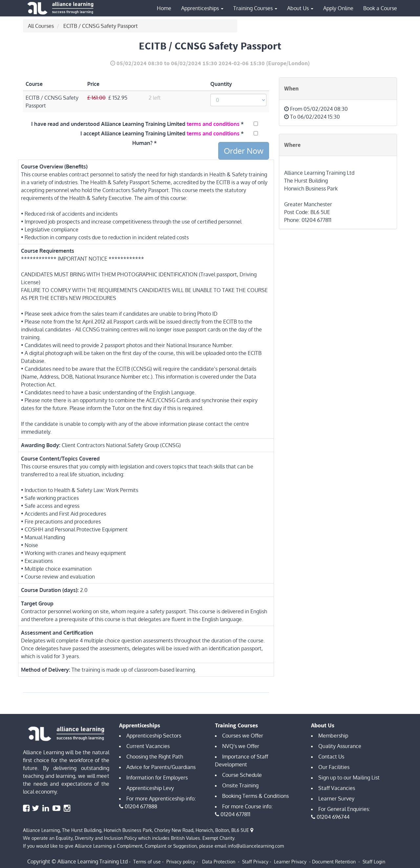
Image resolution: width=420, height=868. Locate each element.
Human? (142, 143)
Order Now (244, 151)
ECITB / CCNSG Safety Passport (101, 26)
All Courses (41, 26)
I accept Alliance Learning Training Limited (160, 133)
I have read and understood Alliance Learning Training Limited (135, 124)
